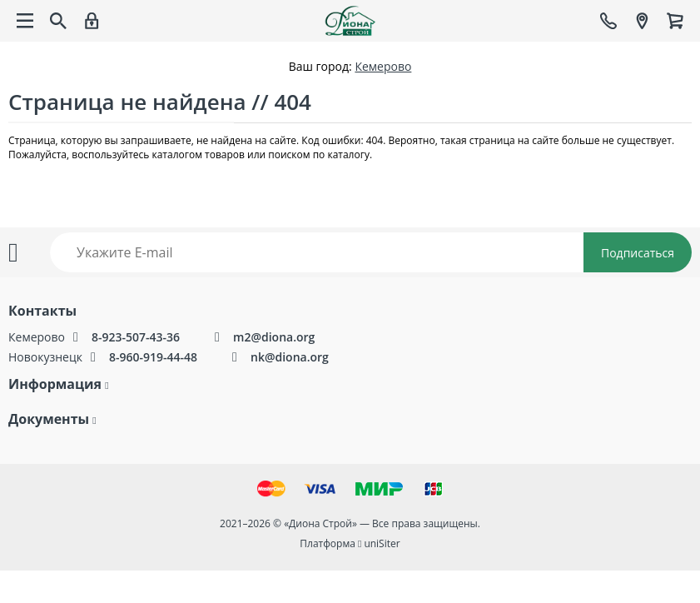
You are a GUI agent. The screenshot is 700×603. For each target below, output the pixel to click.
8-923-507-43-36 (136, 337)
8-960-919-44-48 (153, 357)
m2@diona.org (274, 337)
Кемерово (383, 66)
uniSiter (382, 543)
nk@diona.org (290, 357)
